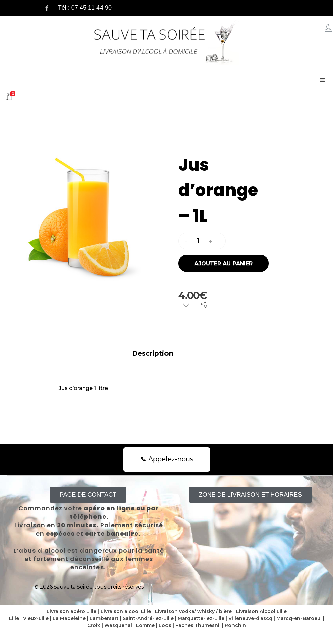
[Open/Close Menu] (322, 80)
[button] (210, 242)
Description (153, 353)
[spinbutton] (199, 241)
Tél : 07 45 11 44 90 (85, 8)
